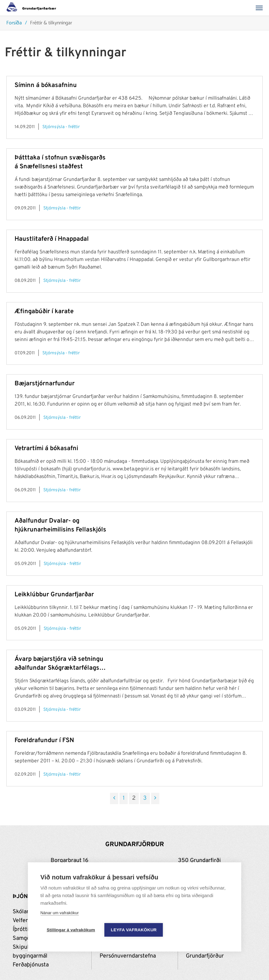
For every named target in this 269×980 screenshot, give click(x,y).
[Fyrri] (114, 798)
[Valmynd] (261, 8)
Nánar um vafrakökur (60, 913)
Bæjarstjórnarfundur (45, 384)
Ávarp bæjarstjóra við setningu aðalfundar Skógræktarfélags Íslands (59, 664)
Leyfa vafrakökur (134, 930)
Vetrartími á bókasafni (46, 449)
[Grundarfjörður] (33, 8)
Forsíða (14, 23)
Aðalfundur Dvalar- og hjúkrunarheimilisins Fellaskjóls (60, 525)
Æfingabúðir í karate (44, 312)
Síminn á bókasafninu (46, 85)
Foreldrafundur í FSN (44, 741)
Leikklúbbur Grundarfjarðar (54, 595)
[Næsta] (155, 798)
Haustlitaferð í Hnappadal (52, 239)
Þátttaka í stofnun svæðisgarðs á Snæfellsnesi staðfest (60, 162)
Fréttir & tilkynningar (51, 23)
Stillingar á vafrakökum (71, 930)
